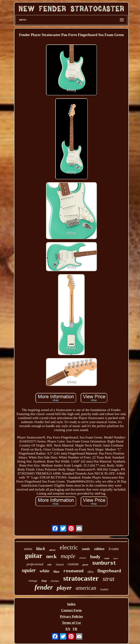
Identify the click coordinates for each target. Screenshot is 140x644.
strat (109, 579)
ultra (90, 572)
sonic (86, 549)
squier (29, 570)
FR (75, 629)
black (41, 549)
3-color (114, 549)
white (45, 571)
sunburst (104, 563)
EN (68, 629)
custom (73, 564)
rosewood (73, 571)
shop (44, 581)
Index (72, 604)
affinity (52, 550)
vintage (33, 581)
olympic (55, 581)
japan (116, 558)
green (85, 565)
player (64, 588)
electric (69, 547)
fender (44, 587)
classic (83, 558)
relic (49, 565)
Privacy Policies (71, 616)
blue (56, 572)
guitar (33, 556)
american (86, 588)
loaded (104, 589)
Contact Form (71, 610)
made (107, 558)
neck (51, 556)
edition (99, 549)
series (28, 549)
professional (35, 564)
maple (68, 556)
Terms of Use (71, 623)
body (95, 557)
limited (60, 565)
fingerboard (109, 571)
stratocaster (81, 578)
